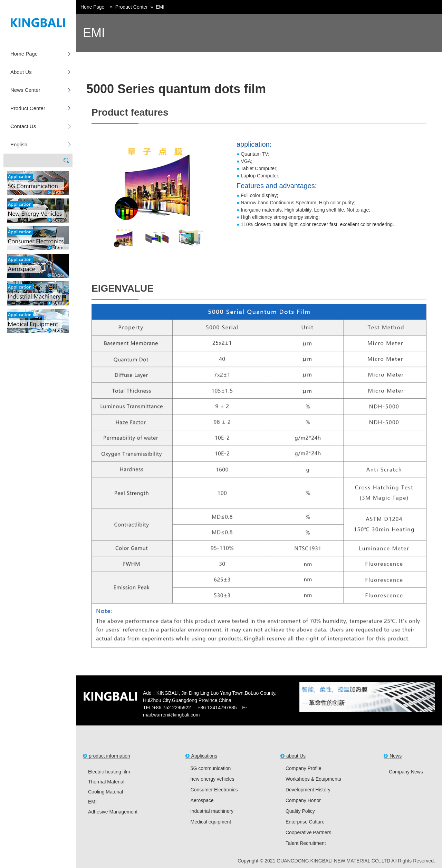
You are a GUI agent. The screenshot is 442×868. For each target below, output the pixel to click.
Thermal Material (106, 782)
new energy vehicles (213, 779)
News (396, 756)
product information (109, 756)
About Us (21, 72)
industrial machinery (212, 811)
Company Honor (303, 800)
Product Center (28, 108)
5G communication (211, 768)
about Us (296, 756)
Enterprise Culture (305, 822)
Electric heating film (109, 772)
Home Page (24, 54)
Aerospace (202, 800)
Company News (406, 772)
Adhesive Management (113, 812)
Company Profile (304, 768)
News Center (25, 90)
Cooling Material (105, 792)
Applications (204, 756)
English (19, 144)
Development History (308, 790)
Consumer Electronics (214, 790)
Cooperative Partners (308, 832)
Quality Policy (300, 811)
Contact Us (23, 126)
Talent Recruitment (306, 843)
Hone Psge (92, 7)
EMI (160, 7)
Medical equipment (211, 822)
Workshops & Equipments (313, 779)
